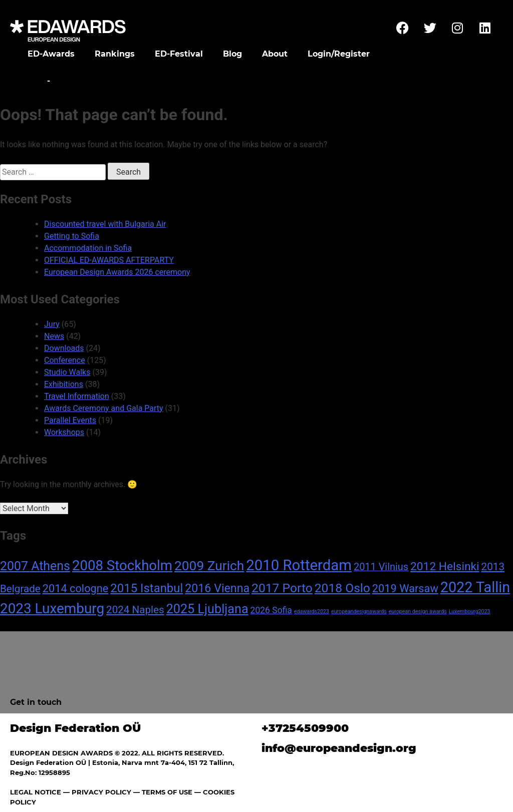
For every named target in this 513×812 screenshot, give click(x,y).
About (275, 54)
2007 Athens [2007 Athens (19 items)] (35, 566)
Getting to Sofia (72, 236)
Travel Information (77, 396)
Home (31, 81)
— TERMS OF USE (163, 792)
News (54, 336)
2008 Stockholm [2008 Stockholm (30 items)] (122, 565)
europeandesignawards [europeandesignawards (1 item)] (359, 612)
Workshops (64, 432)
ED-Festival (179, 54)
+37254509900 (305, 728)
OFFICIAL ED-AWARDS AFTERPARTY (109, 260)
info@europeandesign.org (339, 748)
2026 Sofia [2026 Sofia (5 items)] (271, 610)
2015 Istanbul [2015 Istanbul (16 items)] (147, 588)
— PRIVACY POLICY (96, 792)
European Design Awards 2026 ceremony (117, 272)
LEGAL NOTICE (36, 792)
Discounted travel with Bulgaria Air (105, 224)
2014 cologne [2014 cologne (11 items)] (76, 588)
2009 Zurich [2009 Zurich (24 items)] (209, 566)
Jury (52, 324)
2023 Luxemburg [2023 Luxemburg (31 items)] (52, 608)
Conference (65, 360)
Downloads (64, 348)
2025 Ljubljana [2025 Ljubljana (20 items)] (207, 609)
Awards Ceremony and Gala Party (104, 408)
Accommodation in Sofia (88, 248)
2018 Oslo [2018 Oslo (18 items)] (342, 588)
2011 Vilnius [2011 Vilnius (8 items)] (381, 567)
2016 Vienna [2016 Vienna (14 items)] (217, 588)
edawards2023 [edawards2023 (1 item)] (312, 612)
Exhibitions (64, 384)
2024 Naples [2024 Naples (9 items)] (135, 610)
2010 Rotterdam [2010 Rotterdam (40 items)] (299, 565)
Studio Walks (67, 372)
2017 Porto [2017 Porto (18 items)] (282, 588)
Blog (232, 54)
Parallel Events (70, 420)
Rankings (115, 54)
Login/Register (339, 54)
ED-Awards (51, 54)
